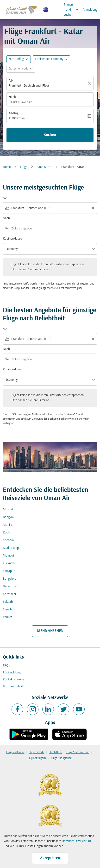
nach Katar (44, 167)
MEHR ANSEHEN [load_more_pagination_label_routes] (50, 631)
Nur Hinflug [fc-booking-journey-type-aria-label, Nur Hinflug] (16, 59)
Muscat (8, 510)
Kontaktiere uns (13, 680)
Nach (12, 97)
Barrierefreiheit (13, 687)
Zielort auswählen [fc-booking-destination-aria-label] (20, 102)
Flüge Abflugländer (62, 758)
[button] (51, 59)
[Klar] (90, 83)
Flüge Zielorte (37, 752)
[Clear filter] (93, 208)
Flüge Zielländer (15, 752)
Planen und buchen (72, 10)
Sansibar (9, 610)
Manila (8, 525)
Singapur (9, 571)
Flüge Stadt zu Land (78, 752)
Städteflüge (55, 752)
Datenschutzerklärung (77, 841)
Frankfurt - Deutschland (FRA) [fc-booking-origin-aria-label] (29, 86)
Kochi (7, 533)
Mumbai (8, 556)
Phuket (7, 617)
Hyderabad (10, 586)
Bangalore (10, 579)
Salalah (8, 602)
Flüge (24, 167)
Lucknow (9, 563)
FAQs (6, 666)
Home (7, 167)
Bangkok (9, 517)
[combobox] (50, 208)
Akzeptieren (50, 858)
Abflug (13, 113)
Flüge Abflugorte (37, 758)
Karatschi (9, 594)
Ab (11, 81)
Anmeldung (90, 10)
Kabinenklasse (12, 239)
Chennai (8, 540)
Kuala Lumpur (12, 548)
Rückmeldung (12, 673)
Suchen (50, 135)
